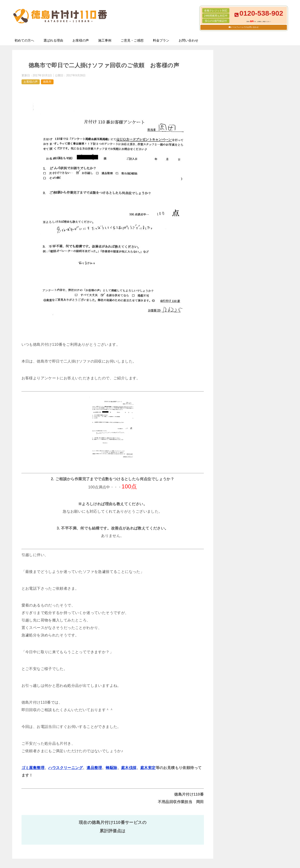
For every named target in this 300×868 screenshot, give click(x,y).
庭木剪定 (148, 768)
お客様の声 (81, 40)
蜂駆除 (111, 768)
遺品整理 (94, 768)
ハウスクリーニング (65, 768)
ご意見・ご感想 (132, 40)
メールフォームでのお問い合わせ (245, 27)
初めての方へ (24, 40)
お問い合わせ (188, 40)
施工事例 (105, 40)
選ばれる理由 (53, 40)
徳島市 (47, 82)
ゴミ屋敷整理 (33, 768)
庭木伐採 (129, 768)
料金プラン (161, 40)
